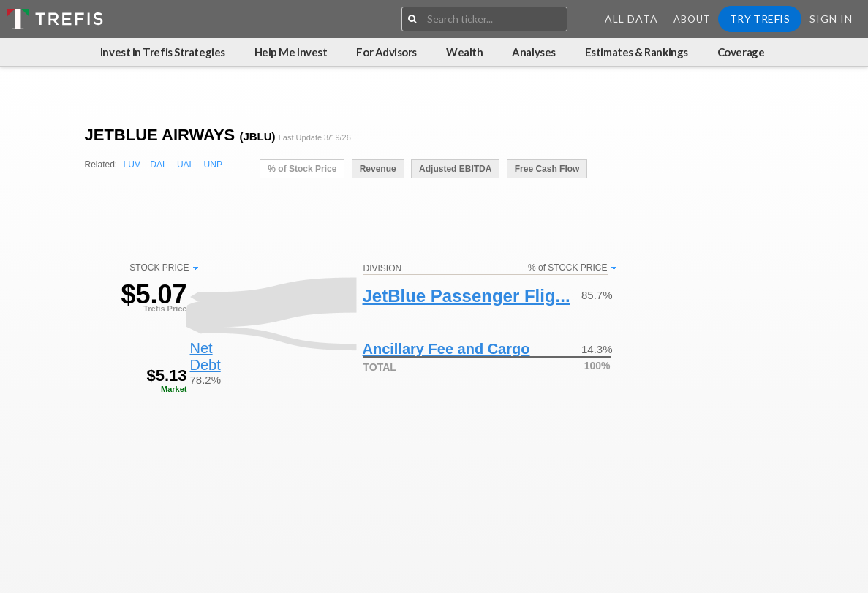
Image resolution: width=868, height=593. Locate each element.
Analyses (533, 52)
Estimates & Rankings (637, 52)
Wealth (464, 52)
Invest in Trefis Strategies (163, 52)
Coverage (741, 52)
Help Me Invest (291, 52)
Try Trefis (760, 19)
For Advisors (386, 52)
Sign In (831, 19)
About (692, 19)
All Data (631, 19)
